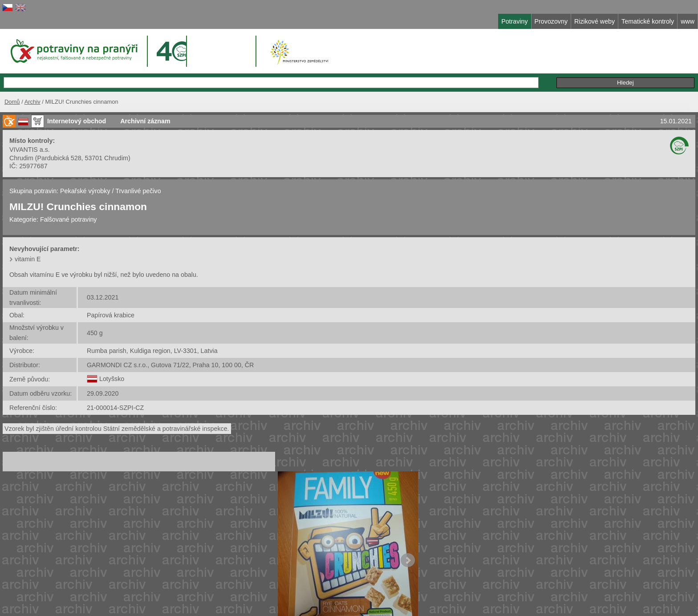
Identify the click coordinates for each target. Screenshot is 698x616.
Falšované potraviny (69, 219)
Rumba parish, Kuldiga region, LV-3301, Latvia (152, 351)
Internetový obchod (77, 121)
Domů (12, 102)
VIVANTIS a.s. (30, 150)
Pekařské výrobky (85, 191)
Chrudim (21, 158)
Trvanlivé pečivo (138, 191)
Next (408, 560)
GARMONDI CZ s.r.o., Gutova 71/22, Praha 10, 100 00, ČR (170, 365)
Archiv (32, 102)
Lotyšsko (112, 379)
